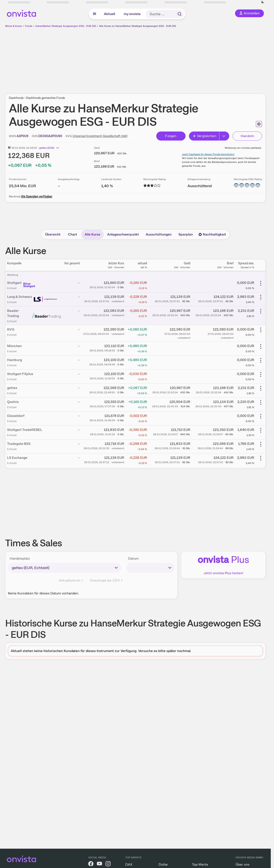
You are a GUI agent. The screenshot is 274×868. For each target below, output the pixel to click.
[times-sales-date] (151, 568)
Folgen (171, 136)
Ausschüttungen (159, 234)
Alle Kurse (92, 234)
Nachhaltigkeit (212, 234)
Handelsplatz (20, 558)
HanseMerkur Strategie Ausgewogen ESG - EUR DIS (66, 26)
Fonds (29, 26)
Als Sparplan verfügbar (37, 196)
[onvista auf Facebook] (91, 864)
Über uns (242, 864)
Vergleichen (204, 136)
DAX (129, 864)
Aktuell (110, 14)
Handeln (247, 136)
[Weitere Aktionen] (261, 283)
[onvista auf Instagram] (108, 864)
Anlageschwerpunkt (123, 234)
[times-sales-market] (65, 568)
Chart (73, 234)
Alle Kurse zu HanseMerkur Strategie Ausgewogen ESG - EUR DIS (137, 26)
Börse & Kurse (14, 26)
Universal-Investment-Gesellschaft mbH (100, 136)
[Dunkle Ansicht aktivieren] (263, 2)
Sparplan (186, 234)
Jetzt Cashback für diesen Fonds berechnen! (208, 154)
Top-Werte (200, 864)
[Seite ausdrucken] (259, 124)
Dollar (163, 864)
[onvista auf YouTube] (99, 864)
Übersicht (53, 234)
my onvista (132, 14)
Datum (133, 558)
